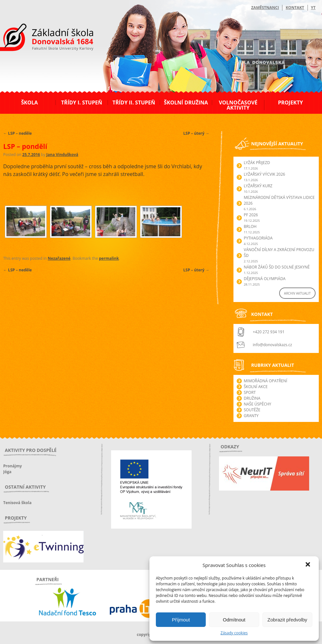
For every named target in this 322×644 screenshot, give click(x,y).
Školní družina (186, 102)
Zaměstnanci (265, 8)
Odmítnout (234, 620)
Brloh (250, 226)
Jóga (7, 472)
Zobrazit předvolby (287, 620)
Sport (250, 392)
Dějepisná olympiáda (265, 279)
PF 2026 (251, 215)
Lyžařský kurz (258, 186)
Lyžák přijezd (257, 163)
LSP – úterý (196, 133)
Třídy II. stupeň (134, 102)
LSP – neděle (18, 133)
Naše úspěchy (257, 404)
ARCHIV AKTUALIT (297, 293)
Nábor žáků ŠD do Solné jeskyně (277, 267)
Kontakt (295, 8)
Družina (252, 398)
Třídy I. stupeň (82, 102)
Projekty (290, 102)
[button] (308, 565)
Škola (29, 102)
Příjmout (181, 620)
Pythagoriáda (258, 238)
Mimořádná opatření (265, 381)
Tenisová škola (17, 503)
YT (313, 8)
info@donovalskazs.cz (272, 345)
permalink (109, 258)
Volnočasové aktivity (238, 105)
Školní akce (256, 387)
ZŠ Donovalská (38, 38)
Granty (251, 416)
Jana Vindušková (62, 155)
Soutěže (252, 410)
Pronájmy (13, 466)
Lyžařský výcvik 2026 (264, 174)
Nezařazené (59, 258)
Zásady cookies (234, 633)
